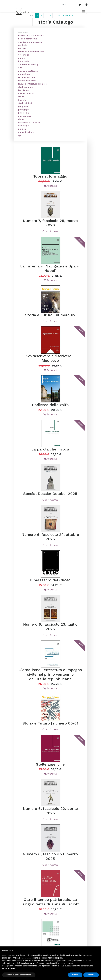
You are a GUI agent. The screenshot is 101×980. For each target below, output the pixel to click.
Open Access (50, 231)
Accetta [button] (91, 975)
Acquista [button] (50, 186)
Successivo (68, 15)
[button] (98, 951)
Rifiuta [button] (75, 975)
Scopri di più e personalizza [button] (19, 975)
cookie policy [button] (58, 958)
